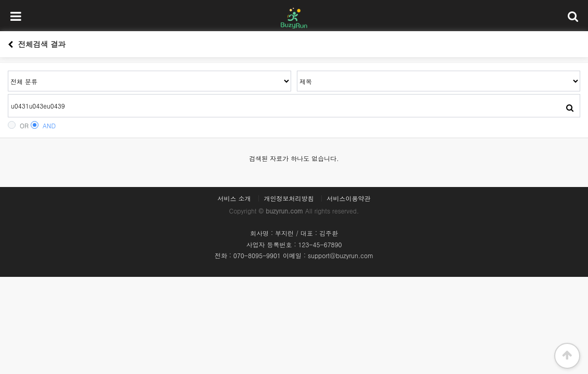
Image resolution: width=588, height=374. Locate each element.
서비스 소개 (234, 198)
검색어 (8, 71)
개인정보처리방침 (289, 198)
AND (43, 125)
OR (18, 125)
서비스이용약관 (349, 198)
